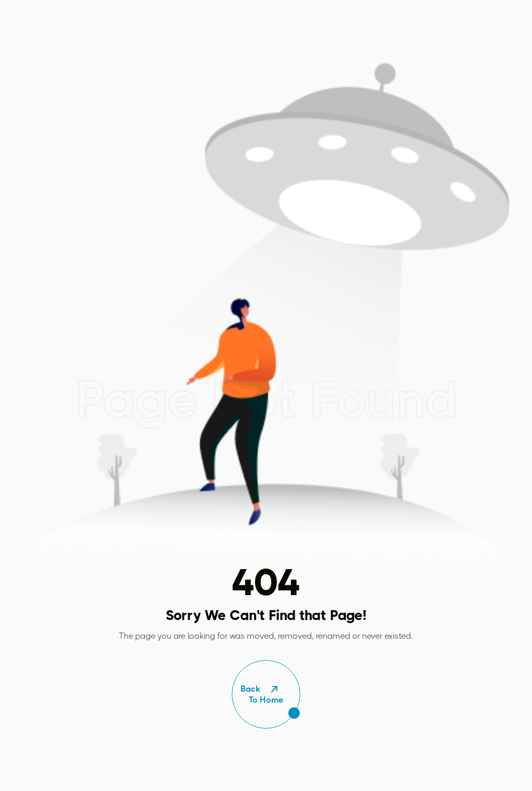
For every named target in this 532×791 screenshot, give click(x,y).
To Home (266, 695)
